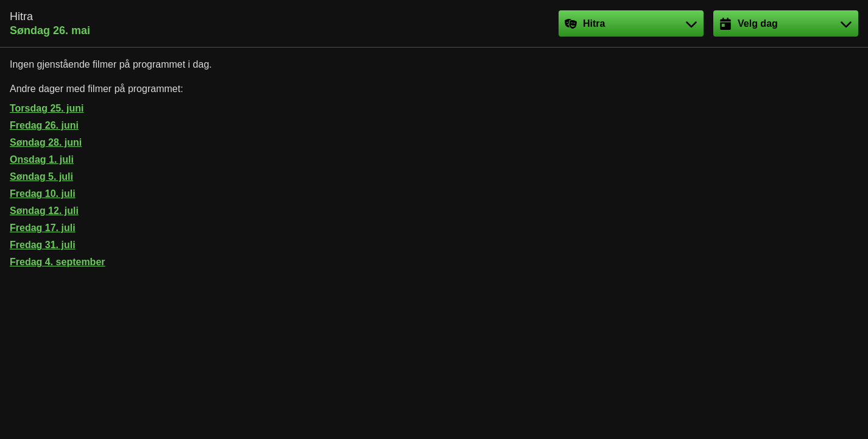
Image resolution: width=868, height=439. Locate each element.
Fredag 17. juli (43, 228)
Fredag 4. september (58, 262)
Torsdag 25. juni (47, 108)
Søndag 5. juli (41, 177)
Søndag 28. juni (46, 142)
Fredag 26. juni (44, 125)
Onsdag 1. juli (42, 159)
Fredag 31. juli (43, 245)
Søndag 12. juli (44, 211)
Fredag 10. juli (43, 194)
